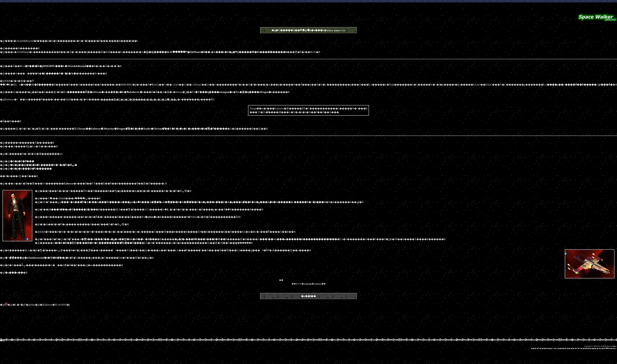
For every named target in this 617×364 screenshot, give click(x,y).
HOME (309, 284)
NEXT (319, 284)
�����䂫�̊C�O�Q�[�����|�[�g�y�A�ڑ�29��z (139, 99)
